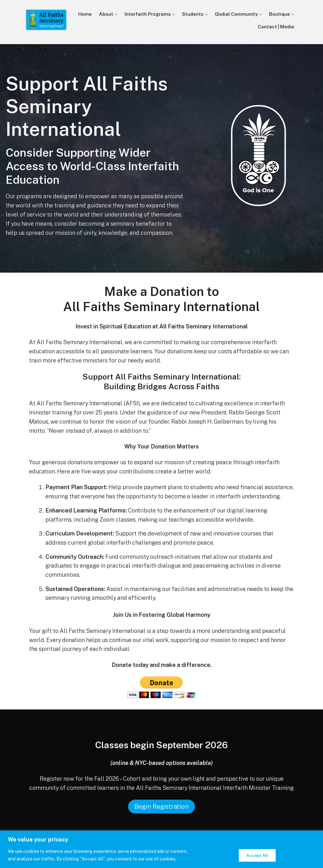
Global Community (236, 14)
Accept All (295, 851)
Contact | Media (276, 27)
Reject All (253, 851)
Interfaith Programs (148, 14)
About (106, 14)
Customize (211, 851)
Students (193, 14)
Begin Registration (161, 807)
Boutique (279, 14)
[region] (161, 845)
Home (85, 14)
